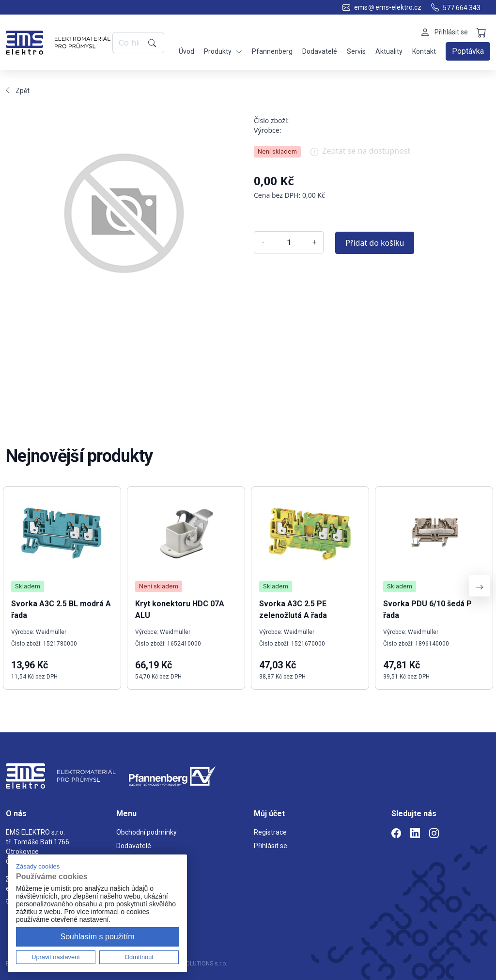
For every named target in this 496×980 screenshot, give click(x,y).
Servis (356, 51)
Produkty (223, 52)
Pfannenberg (272, 51)
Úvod (186, 51)
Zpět (18, 91)
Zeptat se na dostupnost (360, 154)
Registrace (270, 832)
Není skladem (277, 151)
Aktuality (389, 51)
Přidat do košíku (375, 243)
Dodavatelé (320, 51)
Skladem (28, 586)
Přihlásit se (271, 846)
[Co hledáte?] (129, 43)
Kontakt (424, 51)
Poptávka (468, 51)
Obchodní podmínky (147, 832)
